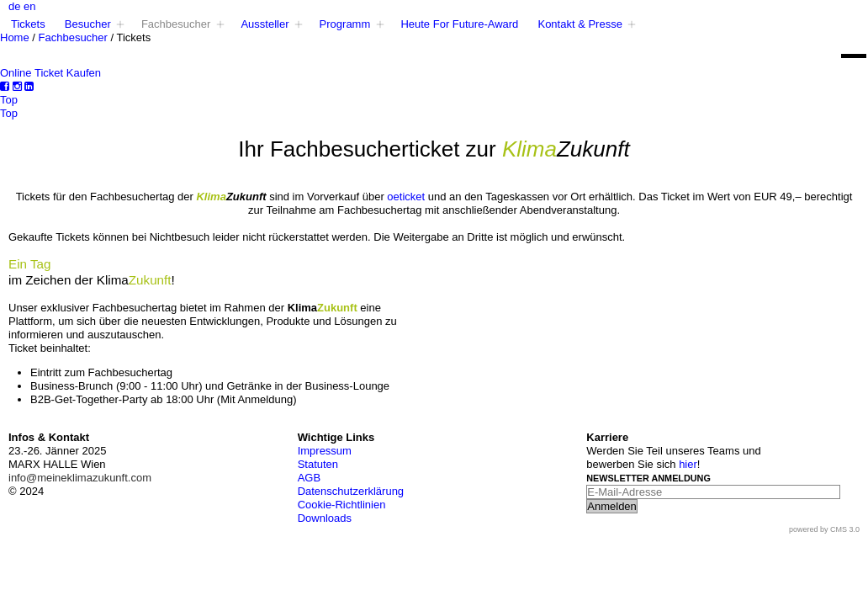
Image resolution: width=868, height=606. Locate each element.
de (14, 6)
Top (9, 100)
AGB (309, 478)
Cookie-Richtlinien (342, 505)
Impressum (325, 451)
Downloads (325, 518)
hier (688, 464)
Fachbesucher (73, 37)
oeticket (407, 197)
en (29, 6)
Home (15, 37)
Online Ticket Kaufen (50, 73)
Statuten (318, 464)
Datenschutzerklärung (351, 491)
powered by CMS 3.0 (824, 529)
